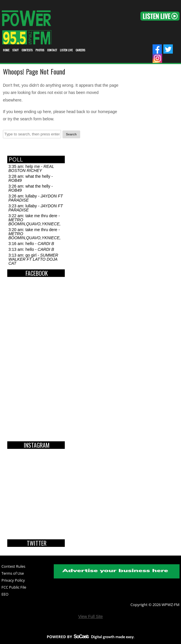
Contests (27, 50)
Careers (80, 50)
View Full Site (90, 616)
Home (6, 50)
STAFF (15, 50)
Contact (52, 50)
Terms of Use (13, 574)
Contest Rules (13, 567)
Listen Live (66, 50)
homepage (107, 112)
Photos (40, 50)
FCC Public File (14, 588)
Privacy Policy (13, 581)
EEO (5, 595)
